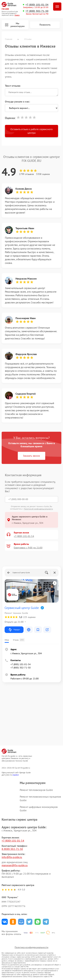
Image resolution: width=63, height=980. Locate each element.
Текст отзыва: (13, 86)
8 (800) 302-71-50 (12, 849)
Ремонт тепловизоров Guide (36, 790)
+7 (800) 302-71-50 (37, 11)
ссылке (16, 775)
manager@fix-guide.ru (15, 865)
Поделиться (5, 922)
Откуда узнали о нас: (17, 102)
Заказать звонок (31, 456)
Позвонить (45, 25)
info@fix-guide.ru (12, 857)
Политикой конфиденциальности (38, 509)
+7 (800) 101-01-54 (37, 5)
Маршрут (14, 630)
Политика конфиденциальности (31, 947)
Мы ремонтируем (15, 25)
